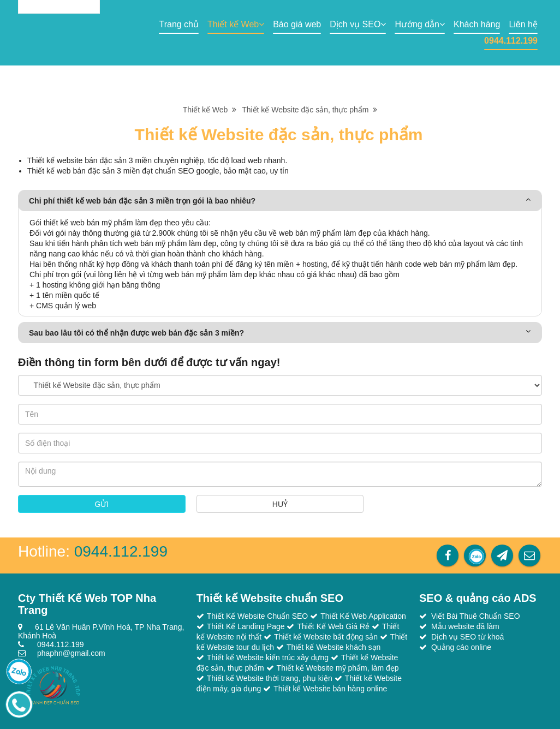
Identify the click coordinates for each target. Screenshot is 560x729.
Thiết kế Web (236, 24)
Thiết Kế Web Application (363, 616)
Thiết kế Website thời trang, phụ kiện (270, 678)
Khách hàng (477, 24)
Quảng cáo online (461, 647)
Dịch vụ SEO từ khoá (467, 637)
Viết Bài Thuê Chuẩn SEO (476, 616)
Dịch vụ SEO (358, 24)
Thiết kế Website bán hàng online (330, 689)
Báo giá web (297, 24)
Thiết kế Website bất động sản (326, 637)
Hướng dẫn (420, 24)
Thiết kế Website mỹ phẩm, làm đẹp (338, 668)
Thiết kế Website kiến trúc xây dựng (268, 658)
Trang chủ (179, 24)
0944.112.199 (511, 41)
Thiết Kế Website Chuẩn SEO (258, 616)
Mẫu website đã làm (465, 626)
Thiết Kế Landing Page (246, 626)
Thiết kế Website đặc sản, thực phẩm (309, 110)
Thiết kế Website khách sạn (333, 647)
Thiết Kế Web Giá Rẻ (333, 626)
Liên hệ (523, 24)
